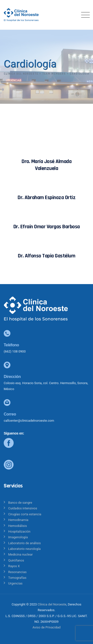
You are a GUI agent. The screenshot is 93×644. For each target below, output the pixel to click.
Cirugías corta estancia (25, 514)
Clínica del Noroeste (52, 604)
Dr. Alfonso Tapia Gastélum (46, 256)
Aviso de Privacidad (46, 627)
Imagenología (18, 537)
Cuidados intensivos (23, 508)
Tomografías (17, 578)
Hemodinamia (18, 520)
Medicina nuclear (20, 554)
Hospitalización (19, 531)
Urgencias (15, 583)
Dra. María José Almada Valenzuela (46, 165)
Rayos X (14, 566)
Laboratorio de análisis (24, 543)
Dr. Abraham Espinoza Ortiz (46, 198)
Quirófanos (16, 560)
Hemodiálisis (17, 526)
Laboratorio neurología (24, 549)
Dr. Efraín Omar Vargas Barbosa (47, 227)
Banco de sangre (20, 503)
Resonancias (17, 572)
